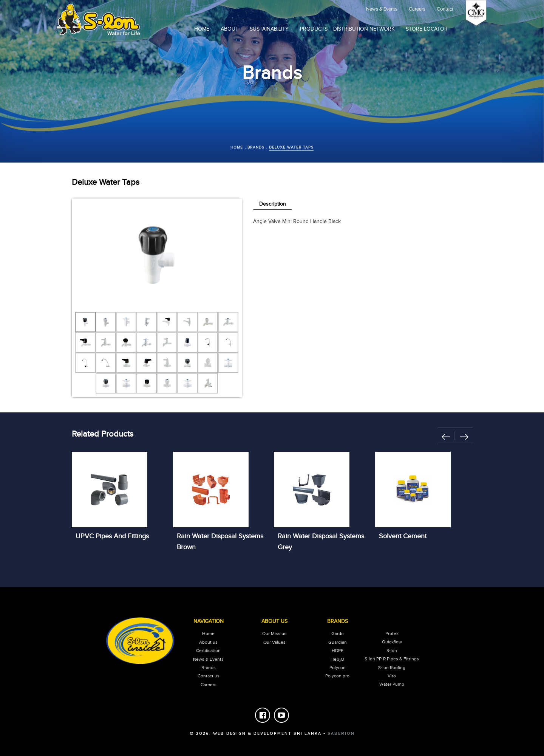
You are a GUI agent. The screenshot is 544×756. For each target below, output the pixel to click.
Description (273, 204)
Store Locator (427, 29)
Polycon (338, 668)
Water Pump (392, 684)
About (229, 29)
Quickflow (392, 642)
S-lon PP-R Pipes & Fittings (392, 659)
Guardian (338, 642)
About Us (274, 621)
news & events (382, 9)
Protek (392, 634)
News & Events (208, 659)
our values (274, 642)
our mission (274, 634)
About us (208, 642)
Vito (392, 676)
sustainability (269, 29)
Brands (256, 147)
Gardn (338, 634)
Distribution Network (364, 29)
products (314, 29)
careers (209, 685)
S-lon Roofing (392, 668)
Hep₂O (337, 659)
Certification (208, 651)
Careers (417, 9)
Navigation (209, 621)
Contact (445, 9)
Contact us (209, 676)
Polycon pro (337, 676)
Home (202, 29)
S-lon (392, 651)
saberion (341, 733)
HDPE (338, 651)
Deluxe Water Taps (291, 147)
